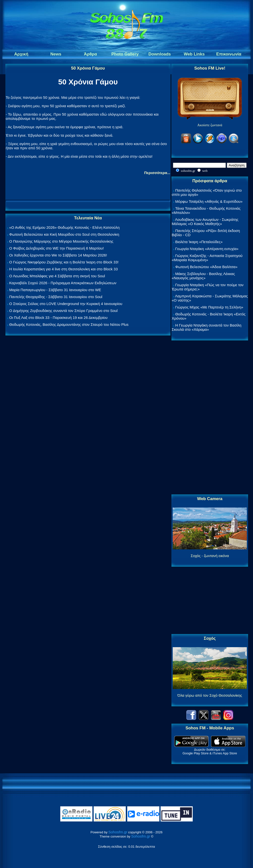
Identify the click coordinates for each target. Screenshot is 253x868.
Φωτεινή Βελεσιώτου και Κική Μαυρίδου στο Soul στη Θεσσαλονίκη (64, 234)
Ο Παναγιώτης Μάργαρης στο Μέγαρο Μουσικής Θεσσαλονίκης (61, 241)
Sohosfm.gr (118, 832)
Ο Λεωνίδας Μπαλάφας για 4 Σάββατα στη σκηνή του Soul (57, 276)
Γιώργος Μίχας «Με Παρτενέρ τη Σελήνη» (209, 307)
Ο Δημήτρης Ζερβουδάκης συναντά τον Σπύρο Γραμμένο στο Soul (63, 311)
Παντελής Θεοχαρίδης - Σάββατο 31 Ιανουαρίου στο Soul (56, 297)
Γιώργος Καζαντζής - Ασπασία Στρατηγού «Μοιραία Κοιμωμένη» (207, 258)
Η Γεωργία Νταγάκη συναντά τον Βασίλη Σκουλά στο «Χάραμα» (207, 327)
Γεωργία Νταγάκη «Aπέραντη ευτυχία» (207, 249)
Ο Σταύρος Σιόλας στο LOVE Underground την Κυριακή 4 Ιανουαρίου (66, 304)
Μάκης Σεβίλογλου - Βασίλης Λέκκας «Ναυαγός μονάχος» (203, 276)
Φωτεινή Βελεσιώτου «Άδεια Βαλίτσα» (206, 267)
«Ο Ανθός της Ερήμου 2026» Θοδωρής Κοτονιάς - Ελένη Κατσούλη (64, 227)
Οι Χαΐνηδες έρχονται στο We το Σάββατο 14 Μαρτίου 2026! (58, 255)
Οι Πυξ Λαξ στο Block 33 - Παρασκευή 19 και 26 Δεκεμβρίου (58, 318)
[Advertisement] (210, 418)
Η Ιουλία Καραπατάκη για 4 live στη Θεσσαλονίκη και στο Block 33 (63, 269)
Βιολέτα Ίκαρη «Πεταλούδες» (199, 242)
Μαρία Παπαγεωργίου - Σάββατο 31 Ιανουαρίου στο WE (55, 290)
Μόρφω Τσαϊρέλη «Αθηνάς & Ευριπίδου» (209, 201)
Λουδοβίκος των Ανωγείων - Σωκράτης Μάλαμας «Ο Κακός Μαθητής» (205, 222)
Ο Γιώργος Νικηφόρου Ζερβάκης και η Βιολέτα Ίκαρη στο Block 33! (64, 262)
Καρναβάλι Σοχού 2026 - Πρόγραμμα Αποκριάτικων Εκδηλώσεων (63, 283)
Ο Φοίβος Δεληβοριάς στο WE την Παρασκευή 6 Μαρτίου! (56, 248)
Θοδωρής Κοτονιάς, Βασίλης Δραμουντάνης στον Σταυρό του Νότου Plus (69, 324)
